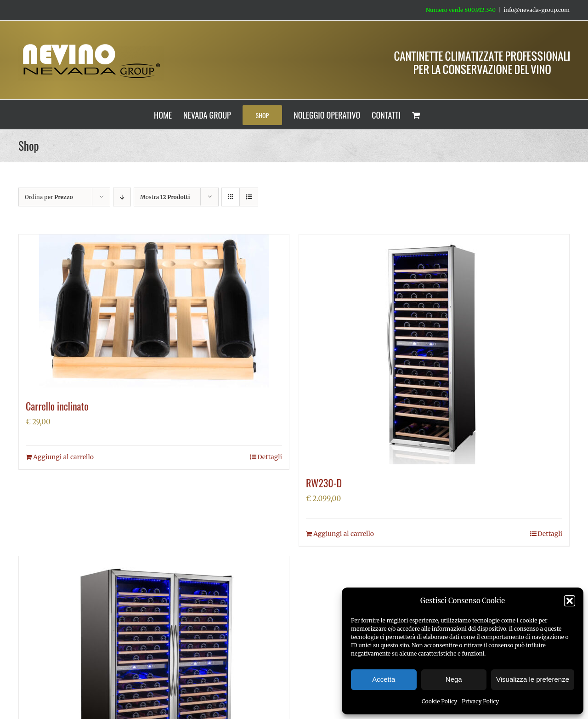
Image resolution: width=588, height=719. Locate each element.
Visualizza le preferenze (533, 679)
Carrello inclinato (57, 406)
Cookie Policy (440, 701)
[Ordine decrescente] (122, 197)
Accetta (384, 679)
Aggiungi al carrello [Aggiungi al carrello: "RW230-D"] (344, 534)
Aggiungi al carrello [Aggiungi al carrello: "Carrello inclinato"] (63, 457)
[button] (570, 601)
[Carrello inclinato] (154, 311)
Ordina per (49, 197)
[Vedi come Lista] (249, 197)
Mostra (165, 197)
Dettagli (270, 457)
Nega (454, 679)
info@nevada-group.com (537, 10)
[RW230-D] (434, 349)
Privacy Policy (480, 701)
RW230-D (324, 483)
